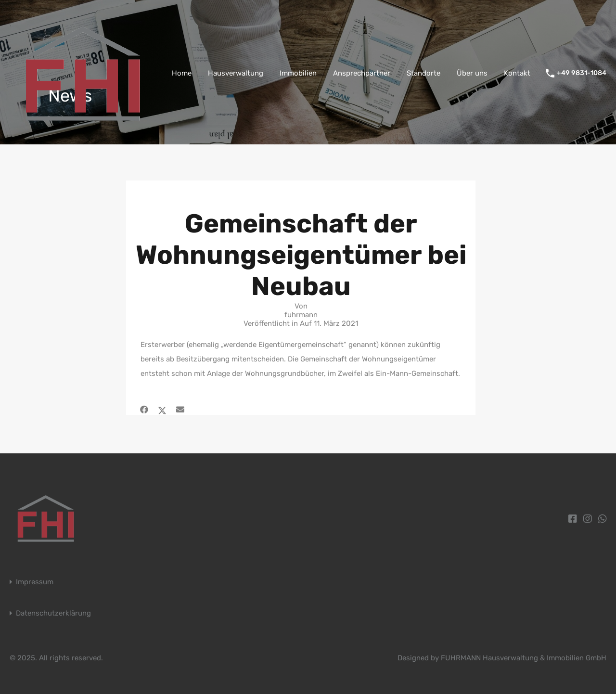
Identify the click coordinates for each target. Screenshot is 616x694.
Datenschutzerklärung (53, 613)
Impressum (35, 582)
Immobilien (298, 73)
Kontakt (517, 73)
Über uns (472, 73)
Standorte (423, 73)
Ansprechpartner (362, 73)
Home (182, 73)
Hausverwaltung (236, 73)
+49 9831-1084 (582, 73)
